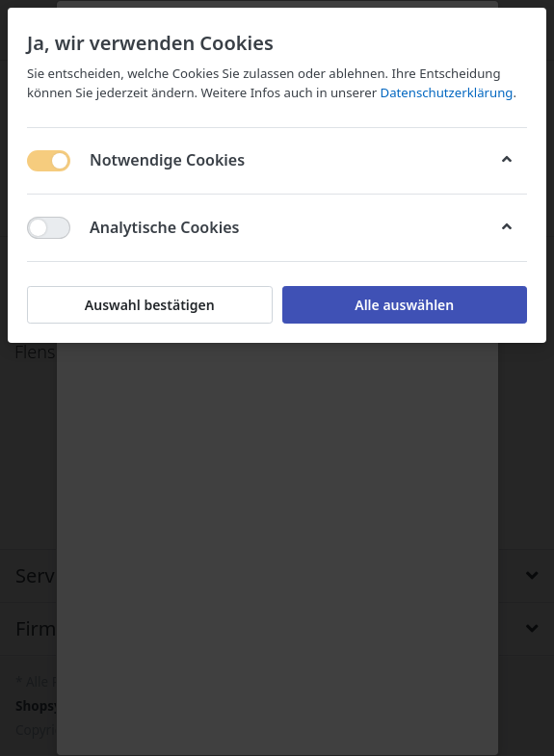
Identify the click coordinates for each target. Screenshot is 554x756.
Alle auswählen (404, 305)
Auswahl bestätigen (150, 305)
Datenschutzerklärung (447, 92)
